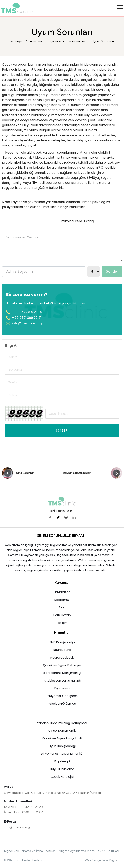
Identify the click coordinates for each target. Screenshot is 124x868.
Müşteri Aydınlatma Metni (77, 851)
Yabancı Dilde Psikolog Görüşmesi (62, 723)
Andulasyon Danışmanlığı (62, 680)
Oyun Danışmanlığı (62, 746)
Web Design (93, 860)
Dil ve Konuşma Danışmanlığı (62, 754)
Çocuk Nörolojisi (62, 777)
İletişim (62, 623)
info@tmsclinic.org (24, 323)
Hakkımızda (62, 592)
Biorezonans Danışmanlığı (62, 673)
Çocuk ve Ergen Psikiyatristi (62, 738)
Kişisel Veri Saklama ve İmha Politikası (30, 851)
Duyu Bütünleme (62, 769)
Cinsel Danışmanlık (62, 731)
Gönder (112, 272)
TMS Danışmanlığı (62, 642)
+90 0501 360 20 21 (24, 318)
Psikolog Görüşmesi (62, 703)
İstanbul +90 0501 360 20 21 (24, 812)
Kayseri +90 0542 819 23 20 (23, 807)
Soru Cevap (62, 615)
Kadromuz (62, 600)
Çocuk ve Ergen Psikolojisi (62, 665)
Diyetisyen (62, 688)
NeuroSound (62, 650)
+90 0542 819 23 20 (24, 312)
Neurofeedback (62, 657)
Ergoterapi (62, 761)
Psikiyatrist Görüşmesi (62, 696)
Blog (62, 607)
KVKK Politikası (108, 851)
